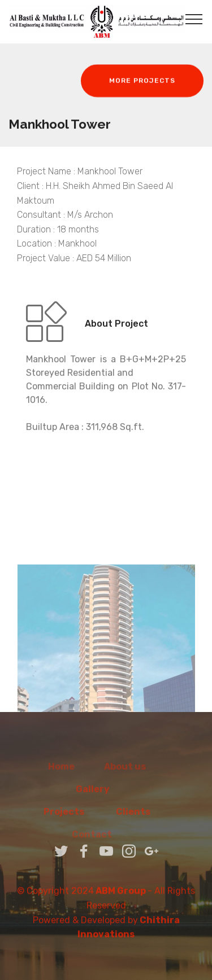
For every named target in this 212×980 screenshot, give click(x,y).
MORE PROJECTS (142, 81)
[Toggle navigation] (194, 19)
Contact (106, 840)
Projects (64, 817)
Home (61, 772)
